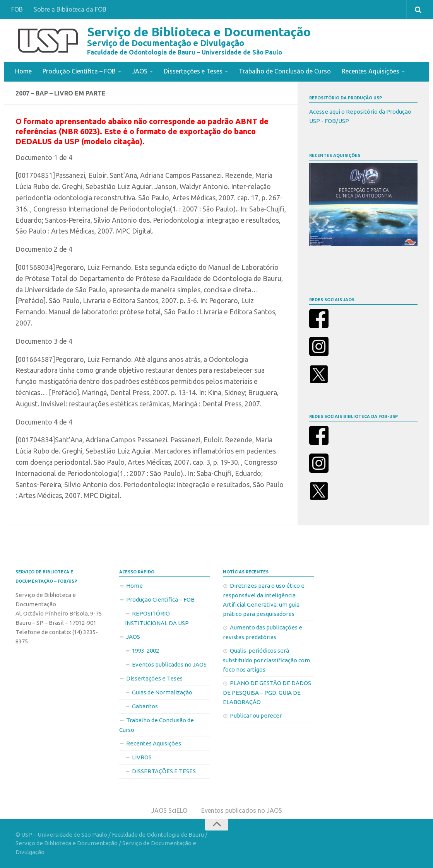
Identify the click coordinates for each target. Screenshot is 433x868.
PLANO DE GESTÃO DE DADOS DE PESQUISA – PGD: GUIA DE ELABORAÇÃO (267, 692)
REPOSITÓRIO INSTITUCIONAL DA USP (157, 618)
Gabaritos (145, 706)
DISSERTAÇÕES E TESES (164, 771)
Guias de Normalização (162, 692)
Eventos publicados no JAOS (169, 664)
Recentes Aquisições (371, 71)
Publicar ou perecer (256, 715)
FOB (17, 9)
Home (23, 71)
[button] (315, 219)
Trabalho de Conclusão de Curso (285, 71)
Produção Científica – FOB (79, 71)
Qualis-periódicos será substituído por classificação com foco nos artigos (266, 660)
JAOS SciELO (169, 810)
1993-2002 (145, 650)
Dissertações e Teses (193, 71)
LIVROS (142, 757)
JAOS (140, 71)
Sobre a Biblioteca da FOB (70, 9)
